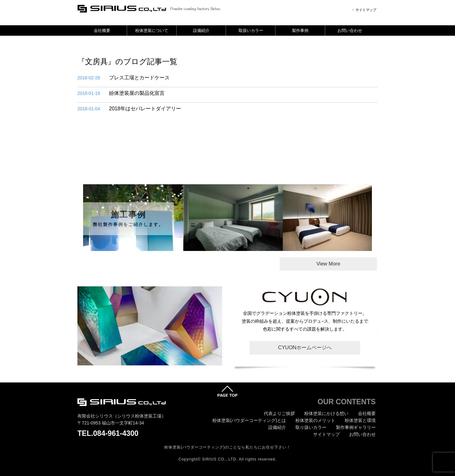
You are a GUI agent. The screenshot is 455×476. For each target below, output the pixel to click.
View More (328, 264)
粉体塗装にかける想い (326, 413)
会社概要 (102, 31)
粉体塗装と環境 (360, 420)
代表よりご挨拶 (279, 413)
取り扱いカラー (311, 427)
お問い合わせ (350, 31)
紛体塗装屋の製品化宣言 (121, 93)
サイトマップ (366, 10)
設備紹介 (201, 31)
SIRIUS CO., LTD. (220, 459)
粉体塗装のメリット (315, 420)
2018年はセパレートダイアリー (129, 109)
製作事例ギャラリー (356, 427)
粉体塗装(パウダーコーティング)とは (249, 420)
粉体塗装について (152, 31)
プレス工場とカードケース (124, 78)
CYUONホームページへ (305, 348)
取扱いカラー (251, 31)
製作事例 (300, 31)
